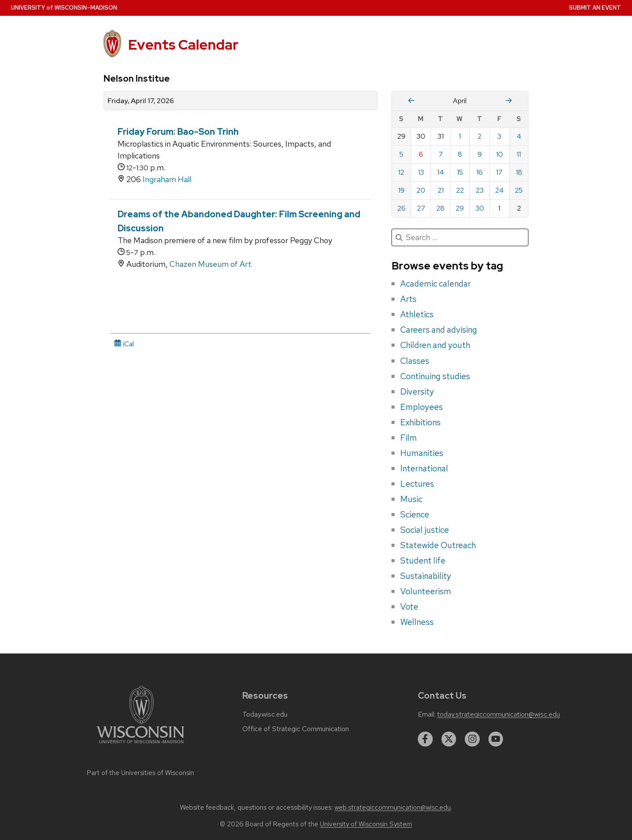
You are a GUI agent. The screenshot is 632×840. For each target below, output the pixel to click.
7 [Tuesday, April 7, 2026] (441, 154)
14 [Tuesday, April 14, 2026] (441, 172)
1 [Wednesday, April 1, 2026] (460, 136)
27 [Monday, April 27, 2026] (421, 208)
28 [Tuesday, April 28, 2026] (440, 208)
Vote (409, 607)
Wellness (417, 622)
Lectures (417, 484)
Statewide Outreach (438, 545)
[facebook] (425, 739)
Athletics (417, 314)
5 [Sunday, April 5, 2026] (401, 154)
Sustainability (426, 576)
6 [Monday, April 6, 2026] (421, 154)
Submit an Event (595, 8)
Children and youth (435, 345)
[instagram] (472, 739)
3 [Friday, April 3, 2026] (499, 136)
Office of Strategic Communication (296, 729)
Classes (415, 361)
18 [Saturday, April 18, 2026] (519, 172)
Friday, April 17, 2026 (141, 101)
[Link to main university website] (140, 745)
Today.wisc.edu (265, 714)
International (424, 468)
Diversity (417, 391)
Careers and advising (439, 330)
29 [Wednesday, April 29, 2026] (460, 208)
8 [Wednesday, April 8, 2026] (460, 154)
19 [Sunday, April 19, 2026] (401, 190)
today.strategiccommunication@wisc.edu (499, 714)
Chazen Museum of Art (210, 264)
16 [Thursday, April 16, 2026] (479, 172)
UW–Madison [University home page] (64, 8)
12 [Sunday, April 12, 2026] (401, 172)
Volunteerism (426, 591)
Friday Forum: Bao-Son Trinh (178, 132)
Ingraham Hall (167, 179)
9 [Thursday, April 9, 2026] (480, 154)
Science (415, 514)
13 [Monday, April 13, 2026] (421, 172)
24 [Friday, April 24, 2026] (499, 190)
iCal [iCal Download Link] (124, 344)
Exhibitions (420, 422)
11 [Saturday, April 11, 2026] (519, 154)
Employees (422, 407)
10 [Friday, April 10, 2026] (499, 154)
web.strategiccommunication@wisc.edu (393, 808)
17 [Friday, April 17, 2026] (499, 172)
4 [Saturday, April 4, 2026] (519, 136)
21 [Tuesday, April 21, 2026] (441, 190)
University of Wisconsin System (366, 824)
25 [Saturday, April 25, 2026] (519, 190)
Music (411, 499)
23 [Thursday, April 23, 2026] (480, 190)
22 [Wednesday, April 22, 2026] (460, 190)
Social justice (425, 530)
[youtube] (496, 739)
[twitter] (449, 739)
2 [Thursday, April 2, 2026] (479, 136)
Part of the (140, 773)
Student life (423, 560)
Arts (408, 299)
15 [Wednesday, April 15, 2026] (460, 172)
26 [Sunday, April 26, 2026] (401, 208)
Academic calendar (436, 284)
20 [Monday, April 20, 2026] (421, 190)
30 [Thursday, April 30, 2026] (480, 208)
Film (409, 438)
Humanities (422, 453)
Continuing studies (435, 376)
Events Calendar (183, 45)
